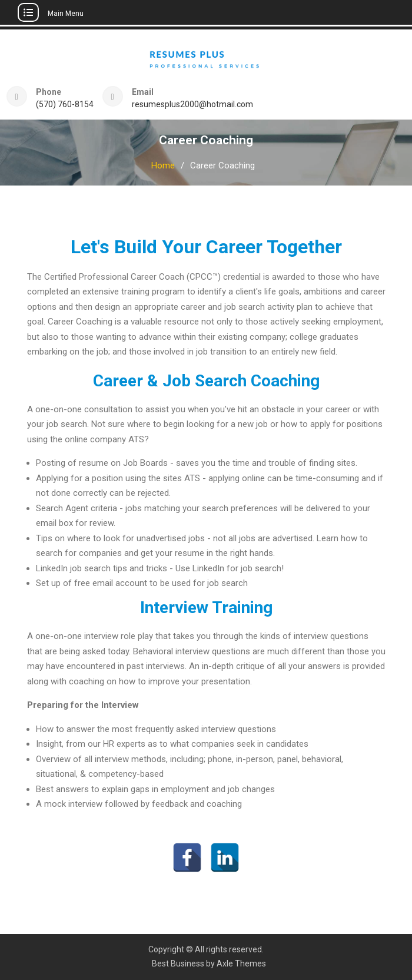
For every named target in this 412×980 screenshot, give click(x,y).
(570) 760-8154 (65, 105)
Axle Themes (241, 964)
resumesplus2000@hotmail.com (192, 105)
